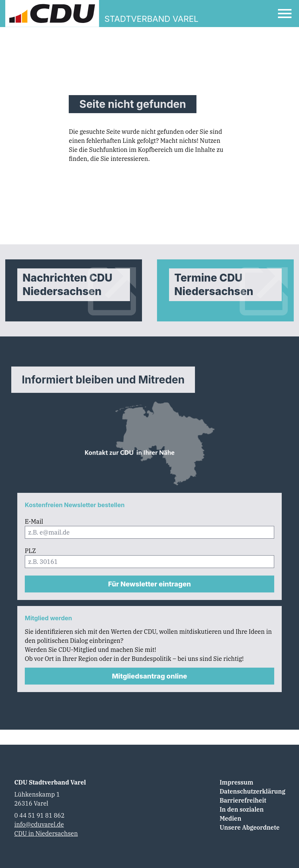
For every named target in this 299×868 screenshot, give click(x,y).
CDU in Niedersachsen (46, 833)
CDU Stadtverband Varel (50, 782)
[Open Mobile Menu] (285, 14)
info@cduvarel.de (39, 824)
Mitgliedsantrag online (149, 676)
